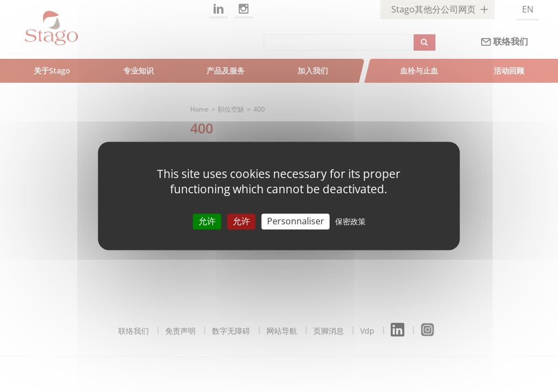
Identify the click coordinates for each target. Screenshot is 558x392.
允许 (207, 221)
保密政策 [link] (350, 221)
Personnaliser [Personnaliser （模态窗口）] (296, 221)
